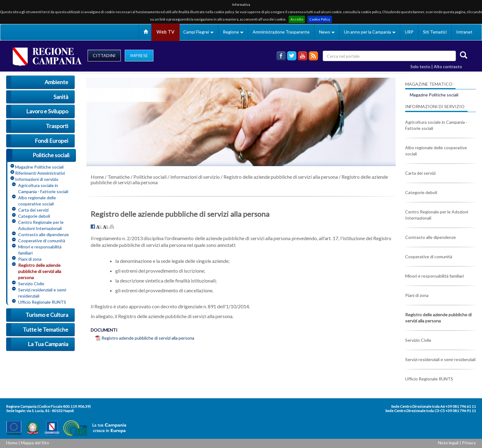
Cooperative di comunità (42, 241)
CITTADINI (104, 55)
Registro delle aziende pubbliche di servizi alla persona (40, 271)
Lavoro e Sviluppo (47, 111)
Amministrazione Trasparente (281, 32)
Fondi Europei (51, 141)
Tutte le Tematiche (45, 329)
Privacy (469, 443)
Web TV (165, 32)
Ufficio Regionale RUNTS (42, 302)
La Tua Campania (48, 344)
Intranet (464, 32)
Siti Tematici (435, 32)
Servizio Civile (31, 284)
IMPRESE (139, 55)
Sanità (61, 97)
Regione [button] (233, 32)
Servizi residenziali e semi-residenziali (43, 293)
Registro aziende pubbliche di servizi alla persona (148, 338)
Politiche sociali (51, 155)
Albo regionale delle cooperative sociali (37, 201)
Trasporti (57, 126)
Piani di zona (30, 259)
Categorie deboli (34, 216)
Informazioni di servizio (37, 179)
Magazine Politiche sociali (39, 167)
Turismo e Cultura (47, 315)
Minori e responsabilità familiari (40, 250)
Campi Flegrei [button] (198, 32)
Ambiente (56, 82)
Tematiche (119, 177)
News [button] (327, 32)
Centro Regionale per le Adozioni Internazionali (41, 225)
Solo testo (420, 66)
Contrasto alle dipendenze (43, 234)
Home (97, 177)
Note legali (448, 443)
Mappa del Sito (35, 443)
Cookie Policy (320, 19)
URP (409, 32)
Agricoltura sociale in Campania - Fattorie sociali (43, 188)
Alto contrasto (448, 66)
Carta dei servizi (33, 210)
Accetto (297, 19)
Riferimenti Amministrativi (40, 173)
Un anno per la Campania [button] (370, 32)
